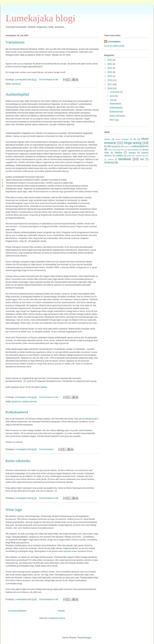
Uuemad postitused (17, 611)
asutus (107, 139)
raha (147, 156)
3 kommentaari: (47, 449)
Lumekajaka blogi (41, 18)
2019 (110, 76)
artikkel (44, 387)
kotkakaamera (92, 419)
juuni (113, 96)
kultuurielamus (140, 146)
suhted (110, 159)
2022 (110, 64)
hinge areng (133, 143)
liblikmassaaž (133, 150)
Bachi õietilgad (122, 139)
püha (129, 156)
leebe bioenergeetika (116, 150)
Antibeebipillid (17, 94)
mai (112, 100)
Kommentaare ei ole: (49, 79)
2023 (110, 60)
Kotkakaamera (17, 412)
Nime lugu (14, 510)
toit (142, 159)
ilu (106, 146)
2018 (110, 80)
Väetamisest (15, 42)
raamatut (67, 551)
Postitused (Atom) (57, 618)
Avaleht (61, 611)
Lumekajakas (114, 41)
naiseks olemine (29, 401)
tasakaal (125, 159)
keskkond (16, 84)
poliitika (119, 156)
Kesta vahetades (18, 461)
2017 (110, 84)
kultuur (127, 147)
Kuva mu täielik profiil (114, 46)
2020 (110, 72)
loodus (118, 152)
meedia (132, 153)
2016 (110, 88)
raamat (138, 156)
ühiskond (109, 162)
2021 (110, 68)
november (115, 92)
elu (135, 139)
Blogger (88, 638)
